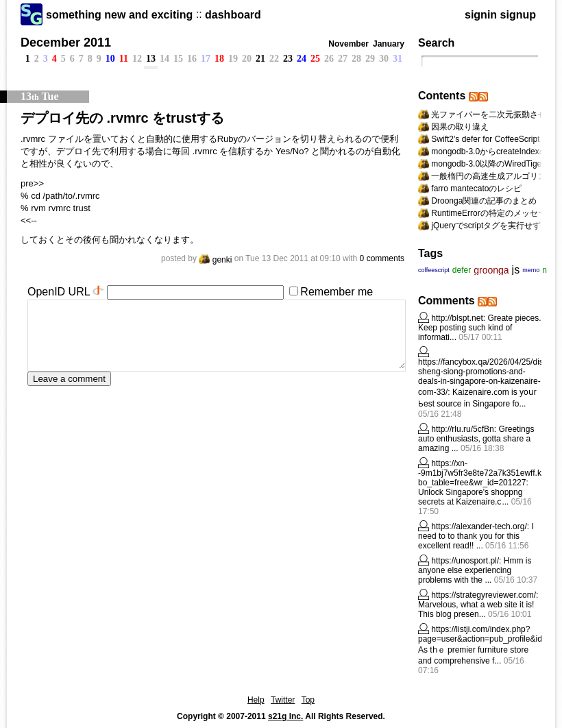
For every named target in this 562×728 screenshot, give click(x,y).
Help (256, 700)
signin (481, 15)
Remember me (337, 292)
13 (151, 59)
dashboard (233, 15)
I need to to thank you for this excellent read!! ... (476, 536)
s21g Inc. (285, 716)
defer (462, 270)
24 (302, 59)
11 (124, 59)
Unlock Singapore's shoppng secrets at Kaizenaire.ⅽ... (470, 497)
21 (260, 59)
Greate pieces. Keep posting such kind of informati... (479, 328)
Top (308, 700)
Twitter (283, 700)
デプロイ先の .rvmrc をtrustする (122, 118)
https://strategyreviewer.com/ (484, 595)
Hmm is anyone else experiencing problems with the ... (475, 570)
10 (110, 59)
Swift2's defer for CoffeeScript (485, 139)
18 (219, 59)
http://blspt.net (457, 318)
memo (531, 270)
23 (288, 59)
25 (315, 59)
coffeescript (434, 270)
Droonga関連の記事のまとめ (484, 201)
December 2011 (66, 43)
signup (518, 15)
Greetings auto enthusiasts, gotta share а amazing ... (476, 439)
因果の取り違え (460, 127)
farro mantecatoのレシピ (476, 189)
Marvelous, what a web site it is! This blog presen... (476, 609)
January (389, 44)
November (349, 44)
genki (215, 260)
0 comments (382, 258)
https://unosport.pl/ (465, 561)
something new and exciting (119, 15)
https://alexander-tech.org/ (479, 526)
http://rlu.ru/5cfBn (462, 429)
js (516, 270)
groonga (491, 270)
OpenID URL (59, 292)
